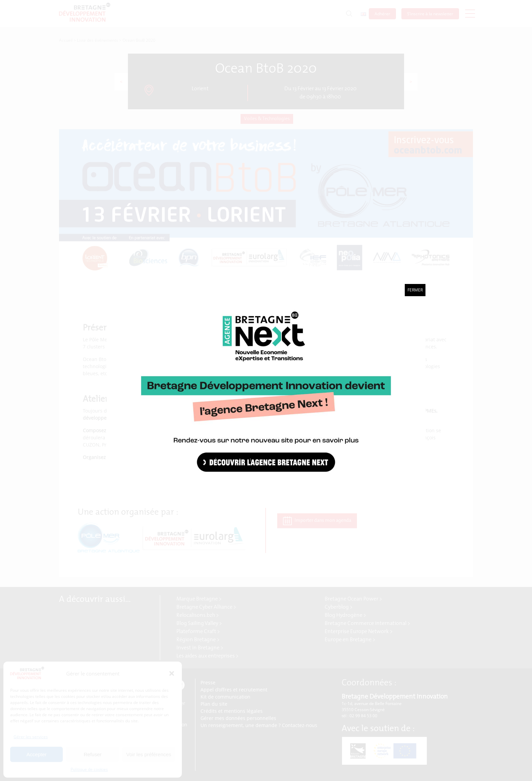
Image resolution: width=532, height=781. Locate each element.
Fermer (415, 290)
